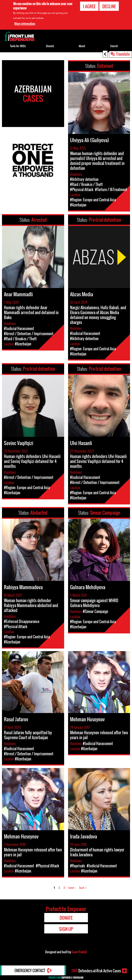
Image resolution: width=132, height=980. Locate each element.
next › (72, 888)
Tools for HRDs (18, 46)
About (82, 46)
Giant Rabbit (79, 952)
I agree (89, 6)
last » (83, 888)
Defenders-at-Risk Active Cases (96, 971)
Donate (50, 46)
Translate (123, 54)
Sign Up (66, 929)
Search (114, 46)
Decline (109, 6)
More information (25, 23)
